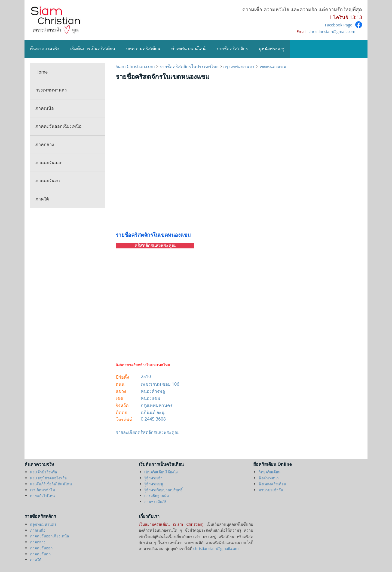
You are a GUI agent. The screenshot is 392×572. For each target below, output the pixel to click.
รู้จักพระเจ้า (153, 478)
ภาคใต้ (42, 199)
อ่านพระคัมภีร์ (155, 502)
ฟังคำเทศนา (269, 478)
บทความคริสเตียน (143, 48)
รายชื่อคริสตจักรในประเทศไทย (189, 66)
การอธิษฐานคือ (157, 496)
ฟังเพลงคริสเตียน (272, 484)
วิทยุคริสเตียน (269, 472)
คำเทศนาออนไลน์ (188, 48)
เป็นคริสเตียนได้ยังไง (161, 472)
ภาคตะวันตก (48, 181)
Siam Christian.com (136, 66)
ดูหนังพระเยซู (272, 48)
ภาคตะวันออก (49, 163)
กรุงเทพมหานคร (51, 90)
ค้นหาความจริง (45, 48)
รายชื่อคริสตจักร (232, 48)
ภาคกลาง (45, 144)
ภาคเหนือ (45, 108)
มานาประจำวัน (271, 490)
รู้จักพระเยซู (154, 484)
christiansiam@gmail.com (332, 31)
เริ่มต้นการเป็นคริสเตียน (93, 48)
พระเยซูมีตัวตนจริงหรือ (48, 478)
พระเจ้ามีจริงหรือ (43, 472)
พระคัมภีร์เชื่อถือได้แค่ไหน (51, 484)
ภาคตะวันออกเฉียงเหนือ (59, 126)
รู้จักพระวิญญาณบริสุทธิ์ (163, 490)
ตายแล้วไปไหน (42, 496)
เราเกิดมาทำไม (42, 490)
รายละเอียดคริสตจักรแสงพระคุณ (147, 432)
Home (42, 72)
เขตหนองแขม (273, 66)
